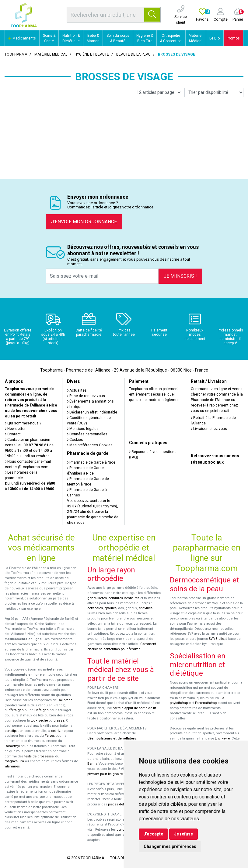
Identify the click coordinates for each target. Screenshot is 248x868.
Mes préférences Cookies (90, 445)
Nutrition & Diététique (71, 38)
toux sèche (39, 720)
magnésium (14, 761)
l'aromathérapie (207, 703)
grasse (59, 720)
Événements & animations (90, 401)
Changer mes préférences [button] (170, 846)
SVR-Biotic (216, 639)
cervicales (95, 608)
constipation (14, 731)
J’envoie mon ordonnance (84, 222)
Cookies (75, 440)
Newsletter (15, 429)
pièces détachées (122, 804)
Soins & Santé (49, 38)
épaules (110, 608)
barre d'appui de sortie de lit (134, 708)
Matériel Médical (196, 38)
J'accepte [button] (153, 834)
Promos (233, 38)
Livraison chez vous (209, 429)
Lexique (75, 407)
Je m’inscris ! (180, 276)
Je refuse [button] (183, 834)
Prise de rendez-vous (86, 396)
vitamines (12, 766)
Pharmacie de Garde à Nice (91, 462)
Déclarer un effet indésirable (92, 412)
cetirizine (58, 731)
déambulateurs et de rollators (112, 738)
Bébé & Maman (93, 38)
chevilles (146, 608)
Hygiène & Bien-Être (145, 38)
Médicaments (22, 38)
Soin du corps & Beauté (118, 38)
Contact (13, 434)
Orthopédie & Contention (171, 38)
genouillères (97, 598)
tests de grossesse (39, 756)
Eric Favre (222, 738)
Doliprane (65, 700)
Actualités (77, 390)
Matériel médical (51, 54)
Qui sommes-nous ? (23, 423)
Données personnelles (87, 434)
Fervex (50, 736)
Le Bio (215, 38)
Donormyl (12, 746)
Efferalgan (16, 710)
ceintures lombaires (124, 598)
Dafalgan (42, 710)
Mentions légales (83, 429)
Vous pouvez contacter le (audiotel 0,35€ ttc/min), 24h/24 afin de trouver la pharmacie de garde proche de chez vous (93, 512)
